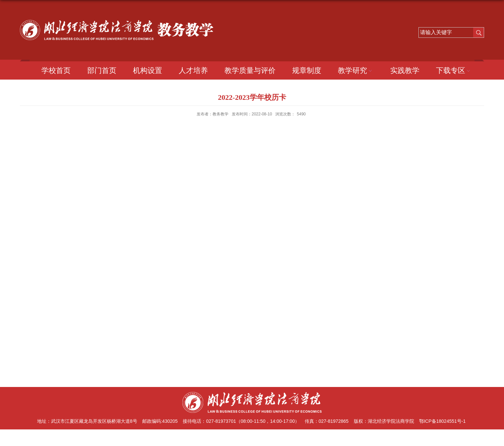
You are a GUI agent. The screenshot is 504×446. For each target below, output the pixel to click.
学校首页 (56, 70)
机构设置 (148, 70)
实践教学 (405, 70)
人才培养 (193, 70)
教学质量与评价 (250, 70)
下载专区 (454, 70)
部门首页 (102, 70)
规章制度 (307, 70)
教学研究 (356, 70)
